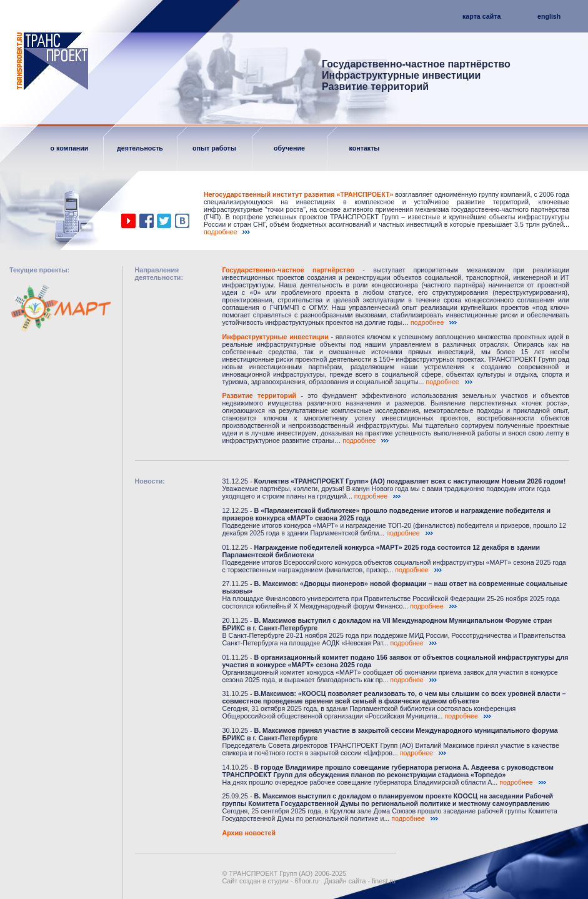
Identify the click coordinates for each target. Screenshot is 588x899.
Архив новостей (249, 833)
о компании (70, 148)
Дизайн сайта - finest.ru (360, 881)
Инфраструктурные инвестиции (276, 337)
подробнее (227, 232)
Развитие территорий (259, 395)
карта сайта (481, 16)
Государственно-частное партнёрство (288, 270)
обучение (289, 148)
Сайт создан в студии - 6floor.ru (271, 881)
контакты (365, 148)
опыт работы (214, 148)
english (549, 16)
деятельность (140, 148)
